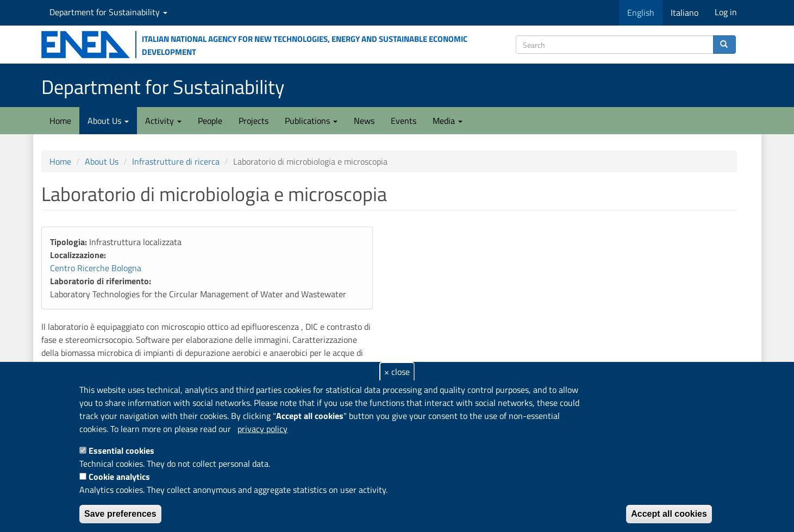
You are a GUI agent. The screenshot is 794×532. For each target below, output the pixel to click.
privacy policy (262, 429)
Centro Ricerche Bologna (96, 268)
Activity (163, 121)
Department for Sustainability (108, 12)
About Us (108, 121)
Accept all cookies (669, 514)
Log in (726, 12)
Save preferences (120, 514)
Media (448, 121)
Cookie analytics (119, 477)
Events (404, 121)
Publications (311, 121)
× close (397, 372)
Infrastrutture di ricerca (176, 161)
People (210, 121)
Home (60, 121)
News (364, 121)
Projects (254, 121)
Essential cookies (121, 450)
